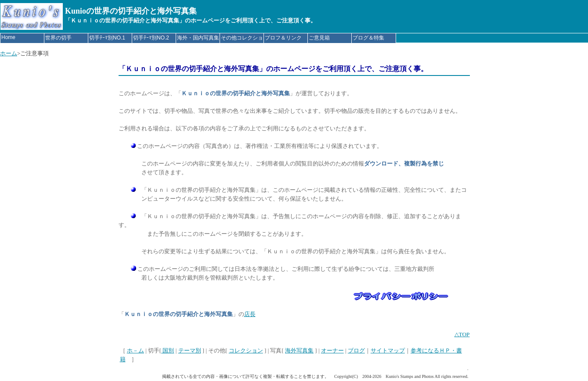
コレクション (246, 350)
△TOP (462, 334)
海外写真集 (299, 350)
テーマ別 (190, 350)
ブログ (356, 350)
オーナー (332, 350)
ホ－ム (135, 350)
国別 (168, 350)
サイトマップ (388, 350)
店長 (250, 314)
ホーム (9, 53)
